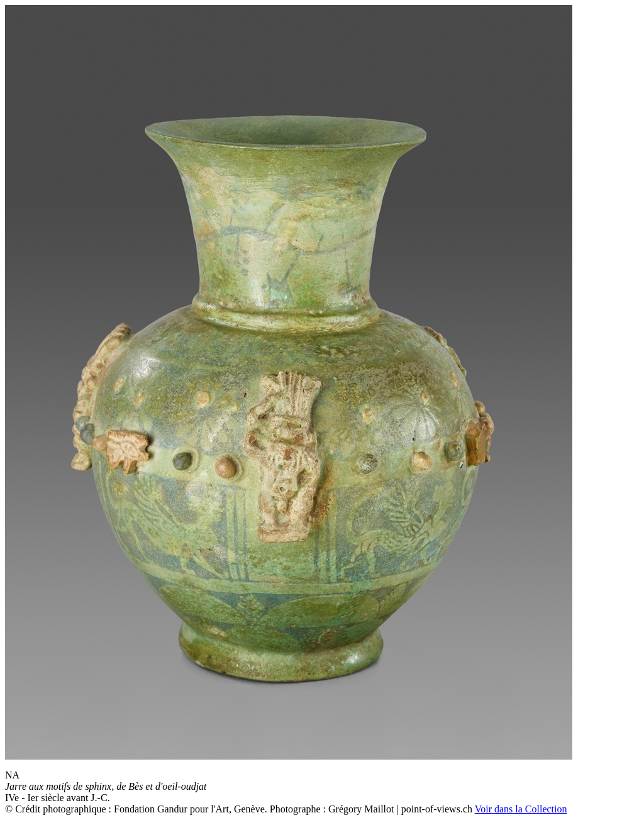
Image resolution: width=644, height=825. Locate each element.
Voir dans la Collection (521, 809)
